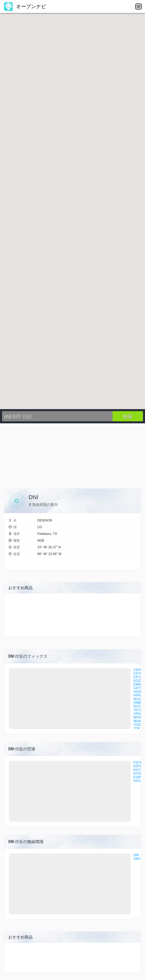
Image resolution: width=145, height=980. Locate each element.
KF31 (137, 773)
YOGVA (139, 725)
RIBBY (138, 703)
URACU (139, 714)
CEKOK (139, 670)
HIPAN (138, 695)
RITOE (138, 706)
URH (137, 859)
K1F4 (137, 762)
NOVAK (139, 699)
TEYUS (139, 710)
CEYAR (139, 673)
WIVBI (138, 717)
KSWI (138, 777)
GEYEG (139, 688)
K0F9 (137, 766)
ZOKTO (139, 728)
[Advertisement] (72, 454)
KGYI (137, 770)
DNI (136, 855)
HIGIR (138, 692)
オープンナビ (25, 6)
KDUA (138, 781)
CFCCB (139, 677)
